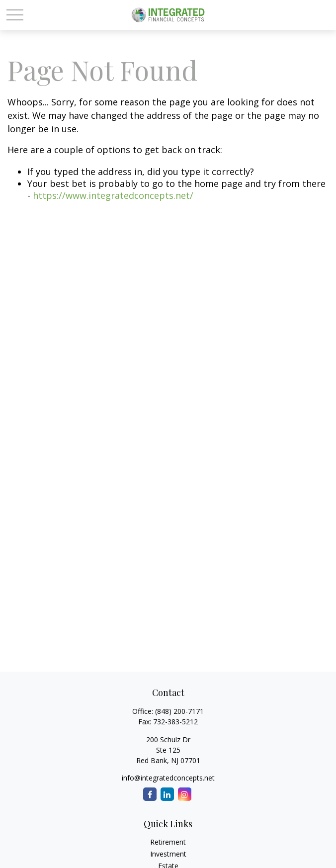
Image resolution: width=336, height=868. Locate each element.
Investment (168, 854)
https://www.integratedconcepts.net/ (113, 195)
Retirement (168, 842)
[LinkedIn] (167, 794)
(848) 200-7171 (179, 711)
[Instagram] (185, 794)
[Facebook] (150, 794)
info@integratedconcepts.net (168, 778)
